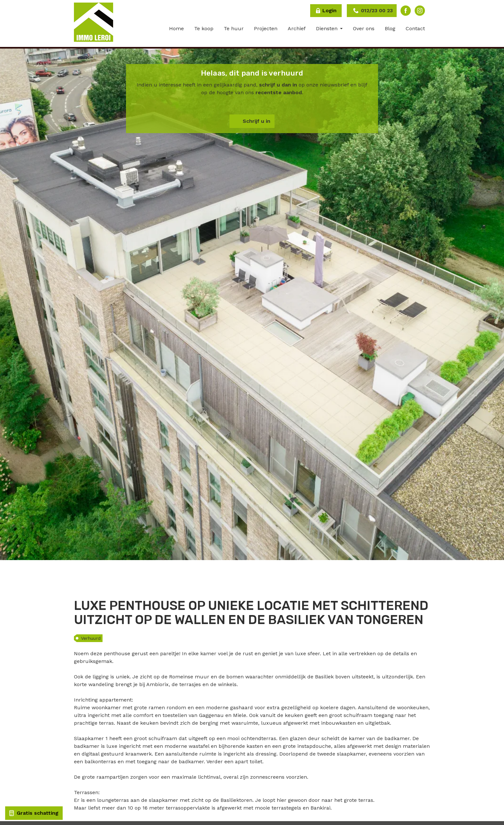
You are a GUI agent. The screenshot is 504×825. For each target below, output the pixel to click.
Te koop (204, 28)
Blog (390, 28)
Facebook (406, 11)
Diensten (328, 28)
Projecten (266, 28)
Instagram (420, 11)
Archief (297, 28)
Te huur (234, 28)
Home (176, 28)
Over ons (364, 28)
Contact (415, 28)
